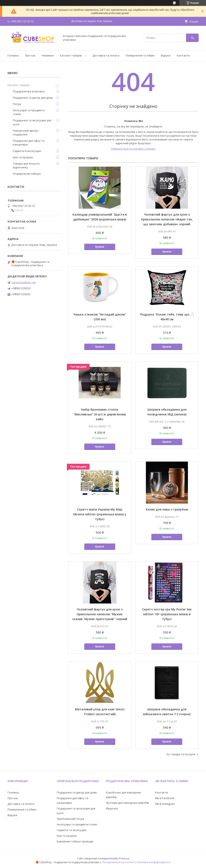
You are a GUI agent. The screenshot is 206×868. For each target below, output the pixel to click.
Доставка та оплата (106, 55)
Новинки (48, 55)
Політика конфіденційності (154, 862)
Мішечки (112, 808)
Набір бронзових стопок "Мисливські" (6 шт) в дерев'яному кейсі (100, 414)
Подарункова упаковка (29, 91)
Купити (100, 247)
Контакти (183, 55)
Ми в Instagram (165, 804)
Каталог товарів (71, 55)
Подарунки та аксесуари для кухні (32, 122)
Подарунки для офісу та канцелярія (29, 143)
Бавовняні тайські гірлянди (75, 841)
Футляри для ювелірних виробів (127, 803)
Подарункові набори (27, 174)
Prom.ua (124, 858)
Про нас (30, 55)
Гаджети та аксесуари (72, 830)
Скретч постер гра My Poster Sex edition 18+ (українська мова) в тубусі (167, 614)
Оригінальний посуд (70, 819)
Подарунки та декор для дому (33, 98)
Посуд (17, 104)
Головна (13, 55)
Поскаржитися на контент (118, 862)
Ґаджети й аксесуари (27, 151)
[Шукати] (192, 38)
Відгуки (166, 55)
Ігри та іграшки (23, 157)
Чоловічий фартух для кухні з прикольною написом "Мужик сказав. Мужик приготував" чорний (100, 614)
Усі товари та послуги (181, 754)
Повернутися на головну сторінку (133, 149)
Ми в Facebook (165, 798)
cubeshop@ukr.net (24, 282)
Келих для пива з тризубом (167, 509)
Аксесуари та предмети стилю (29, 112)
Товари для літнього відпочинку (26, 165)
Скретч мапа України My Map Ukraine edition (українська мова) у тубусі (100, 514)
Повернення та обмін (140, 55)
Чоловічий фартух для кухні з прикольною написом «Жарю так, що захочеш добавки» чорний (167, 219)
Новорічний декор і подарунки (26, 132)
